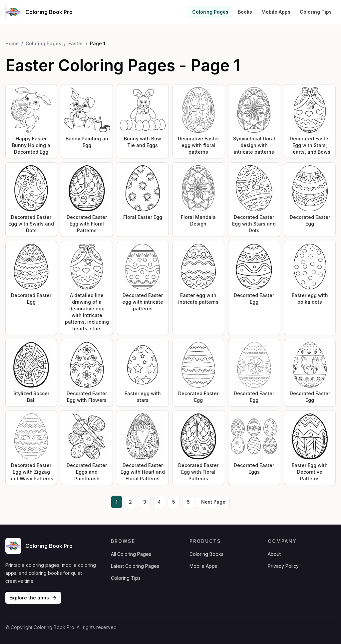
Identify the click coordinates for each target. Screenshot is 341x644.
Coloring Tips (316, 12)
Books (245, 12)
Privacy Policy (283, 566)
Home (12, 43)
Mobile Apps (276, 12)
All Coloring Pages (131, 554)
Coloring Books (206, 554)
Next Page (213, 502)
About (274, 554)
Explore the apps (33, 598)
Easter (76, 43)
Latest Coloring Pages (135, 566)
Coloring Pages (210, 12)
